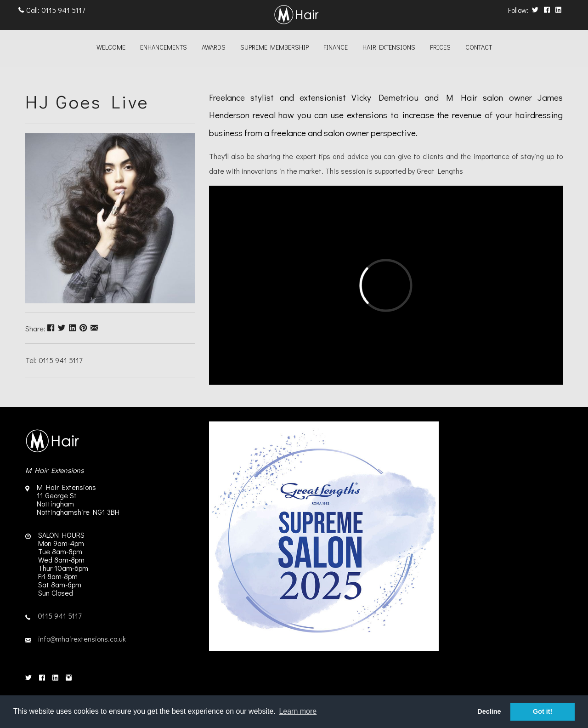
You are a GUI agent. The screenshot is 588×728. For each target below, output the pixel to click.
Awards (214, 47)
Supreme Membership (274, 47)
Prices (440, 47)
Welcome (111, 47)
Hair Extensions (389, 47)
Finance (336, 47)
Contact (479, 47)
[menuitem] (111, 48)
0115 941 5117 (63, 10)
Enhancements (164, 47)
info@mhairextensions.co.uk (82, 639)
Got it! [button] (543, 711)
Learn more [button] (298, 711)
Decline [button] (489, 711)
